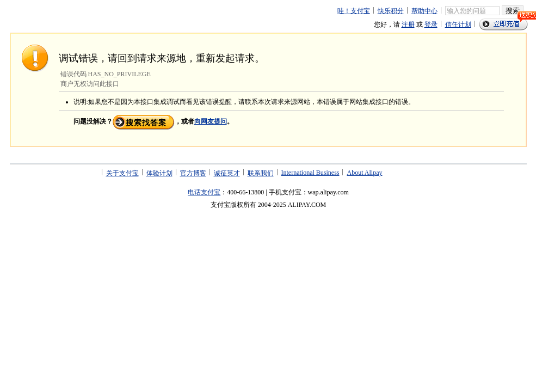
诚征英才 (227, 173)
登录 (431, 24)
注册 (408, 24)
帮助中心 (424, 11)
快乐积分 (391, 11)
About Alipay (364, 173)
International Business (310, 173)
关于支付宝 (122, 173)
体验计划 (159, 173)
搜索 (513, 11)
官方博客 (193, 173)
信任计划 (458, 24)
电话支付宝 (204, 192)
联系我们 (261, 173)
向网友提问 (211, 121)
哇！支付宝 (354, 11)
